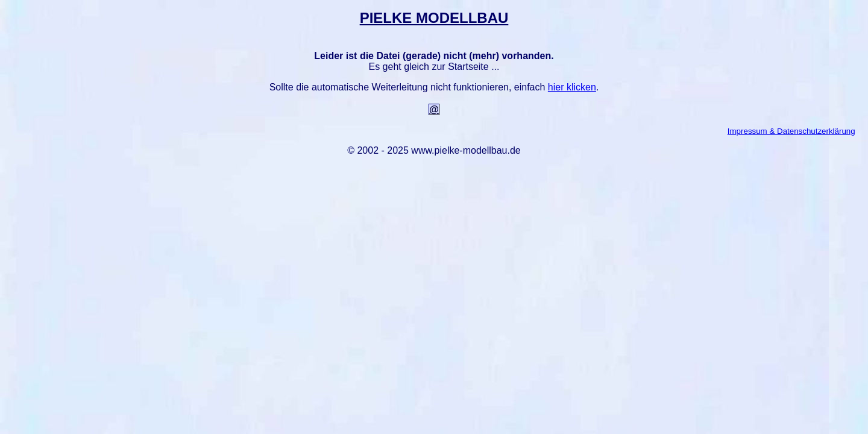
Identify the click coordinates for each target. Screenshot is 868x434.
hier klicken (572, 87)
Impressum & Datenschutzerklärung (791, 131)
